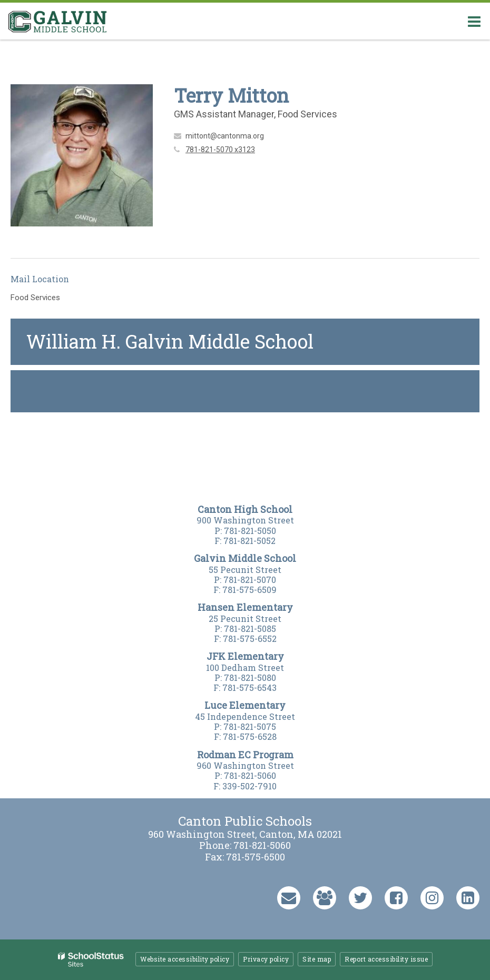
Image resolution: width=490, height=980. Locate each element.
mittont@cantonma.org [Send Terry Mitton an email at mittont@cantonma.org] (225, 136)
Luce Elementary (245, 705)
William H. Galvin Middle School (170, 341)
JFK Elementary (245, 656)
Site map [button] (317, 959)
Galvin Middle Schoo (243, 558)
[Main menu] (474, 21)
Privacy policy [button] (266, 959)
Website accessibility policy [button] (185, 959)
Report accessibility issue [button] (386, 959)
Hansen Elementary (245, 607)
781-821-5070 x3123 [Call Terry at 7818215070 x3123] (220, 150)
